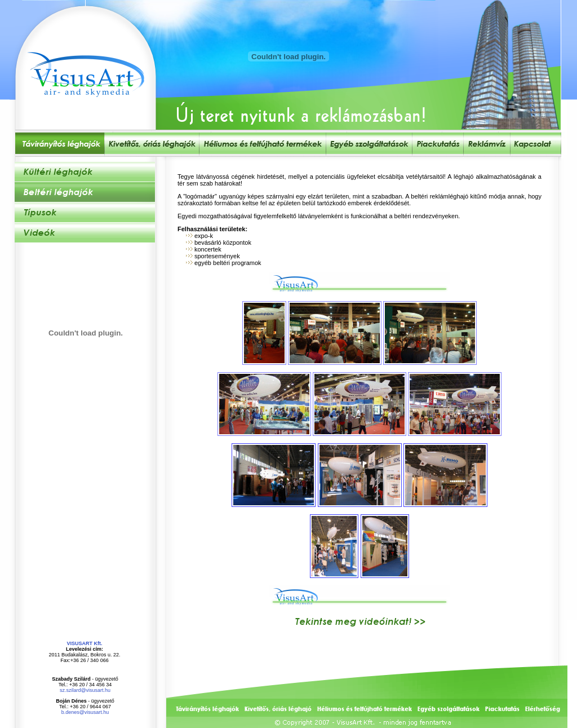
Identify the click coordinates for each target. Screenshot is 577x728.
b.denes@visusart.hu (85, 712)
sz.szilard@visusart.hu (85, 690)
